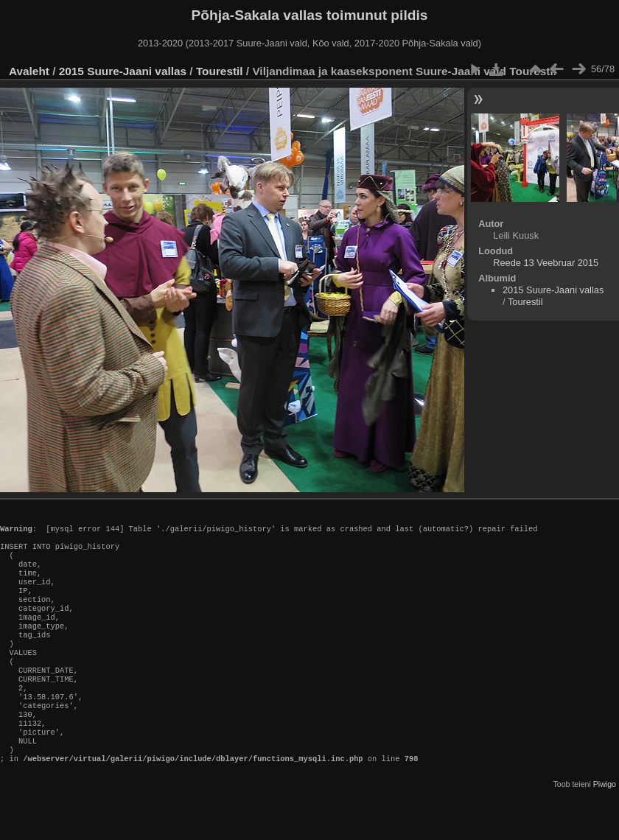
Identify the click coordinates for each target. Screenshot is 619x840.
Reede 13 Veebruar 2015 (546, 263)
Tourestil (220, 71)
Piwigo (605, 828)
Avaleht (29, 71)
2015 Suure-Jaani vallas (123, 71)
